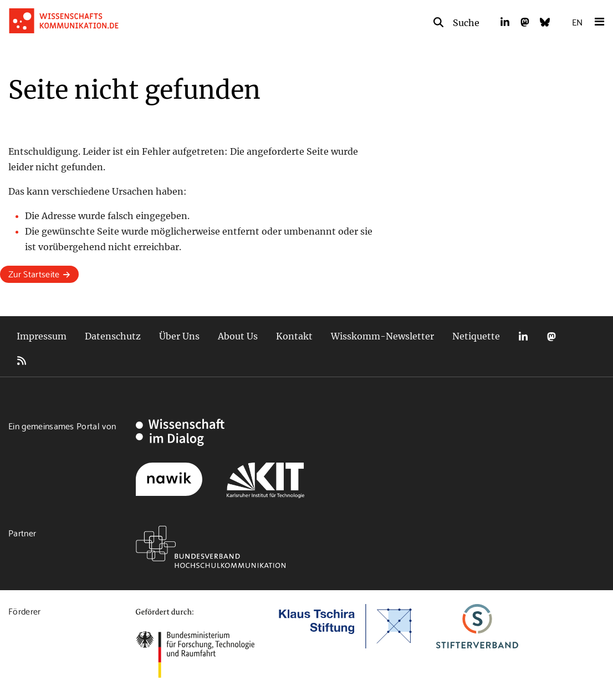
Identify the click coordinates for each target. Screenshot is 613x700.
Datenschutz (113, 336)
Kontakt (294, 336)
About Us (238, 336)
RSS (22, 361)
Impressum (42, 336)
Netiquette (476, 336)
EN (577, 21)
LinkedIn (523, 336)
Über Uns (179, 336)
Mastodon (551, 336)
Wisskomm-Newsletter (382, 336)
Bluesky (580, 336)
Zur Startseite (34, 273)
